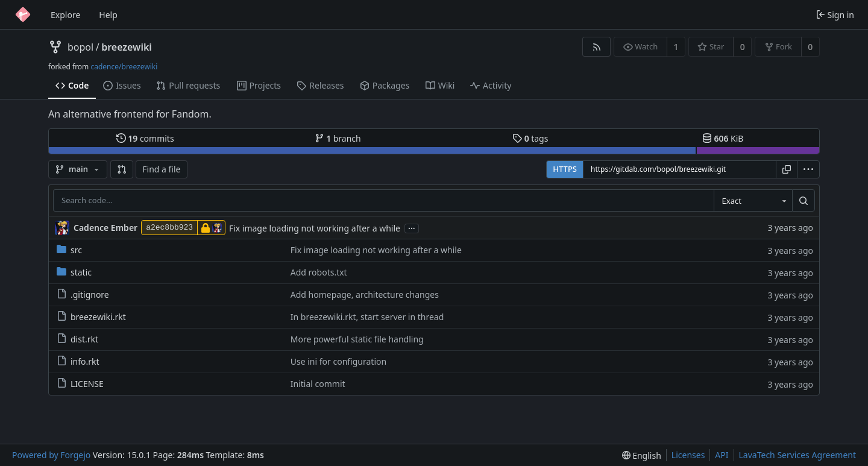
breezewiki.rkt (91, 317)
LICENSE (80, 384)
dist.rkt (77, 339)
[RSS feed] (596, 47)
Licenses (688, 455)
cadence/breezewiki (124, 67)
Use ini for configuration (338, 361)
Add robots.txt (319, 272)
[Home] (23, 14)
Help (108, 15)
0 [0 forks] (810, 47)
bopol (80, 47)
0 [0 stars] (743, 47)
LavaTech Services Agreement (797, 455)
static (74, 272)
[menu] (808, 169)
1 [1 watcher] (676, 47)
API (722, 455)
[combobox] (753, 201)
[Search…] (804, 201)
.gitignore (83, 294)
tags (530, 138)
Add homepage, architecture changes (365, 294)
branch (338, 138)
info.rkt (78, 361)
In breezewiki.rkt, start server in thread (367, 317)
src (69, 250)
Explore (65, 15)
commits (145, 138)
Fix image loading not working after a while (315, 228)
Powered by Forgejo (51, 455)
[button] (122, 169)
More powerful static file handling (357, 339)
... (412, 228)
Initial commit (318, 384)
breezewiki (127, 47)
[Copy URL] (787, 169)
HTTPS (565, 169)
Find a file (161, 169)
